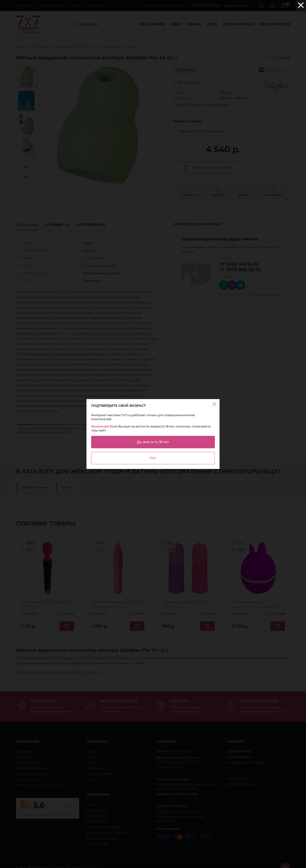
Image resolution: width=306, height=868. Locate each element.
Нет (153, 458)
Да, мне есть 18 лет (153, 442)
